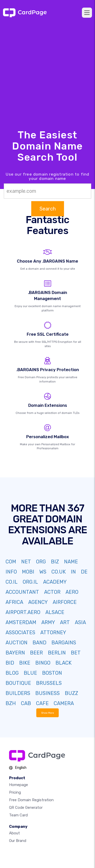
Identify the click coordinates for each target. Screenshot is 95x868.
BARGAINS (64, 643)
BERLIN (57, 653)
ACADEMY (55, 582)
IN (73, 572)
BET (76, 653)
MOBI (28, 572)
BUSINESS (47, 693)
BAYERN (15, 653)
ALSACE (55, 612)
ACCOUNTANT (22, 592)
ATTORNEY (53, 632)
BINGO (43, 663)
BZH (11, 703)
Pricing (15, 792)
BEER (36, 653)
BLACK (64, 663)
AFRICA (14, 602)
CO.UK (59, 572)
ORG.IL (30, 582)
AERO (72, 592)
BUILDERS (18, 693)
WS (43, 572)
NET (26, 562)
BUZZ (71, 693)
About (14, 833)
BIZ (55, 562)
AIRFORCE (65, 602)
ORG (41, 562)
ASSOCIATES (20, 632)
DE (84, 572)
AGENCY (38, 602)
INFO (11, 572)
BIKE (25, 663)
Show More (47, 713)
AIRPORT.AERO (23, 612)
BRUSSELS (49, 683)
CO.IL (12, 582)
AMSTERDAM (21, 622)
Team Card (18, 815)
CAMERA (64, 703)
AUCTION (17, 643)
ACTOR (52, 592)
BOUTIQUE (18, 683)
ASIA (80, 622)
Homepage (19, 785)
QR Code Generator (26, 808)
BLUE (30, 673)
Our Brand (18, 841)
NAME (71, 562)
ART (65, 622)
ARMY (48, 622)
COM (11, 562)
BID (10, 663)
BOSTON (52, 673)
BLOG (12, 673)
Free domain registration (31, 800)
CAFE (42, 703)
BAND (39, 643)
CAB (26, 703)
